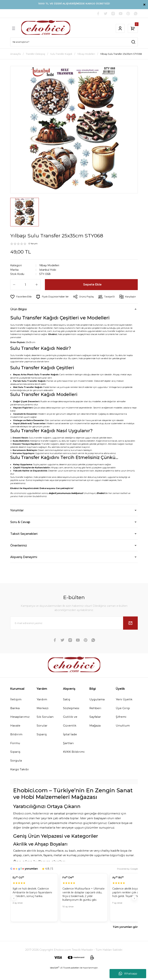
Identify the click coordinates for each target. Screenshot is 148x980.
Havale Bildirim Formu (16, 744)
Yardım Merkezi (43, 713)
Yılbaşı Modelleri (50, 266)
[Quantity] (25, 285)
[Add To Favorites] (21, 297)
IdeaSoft (55, 977)
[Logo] (46, 29)
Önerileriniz (19, 554)
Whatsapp (128, 974)
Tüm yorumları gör (125, 937)
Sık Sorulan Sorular (45, 730)
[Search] (74, 42)
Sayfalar (96, 726)
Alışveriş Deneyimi (24, 566)
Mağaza (95, 735)
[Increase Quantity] (37, 285)
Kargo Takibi (20, 779)
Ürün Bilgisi (19, 318)
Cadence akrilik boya (28, 860)
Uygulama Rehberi (97, 713)
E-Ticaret (66, 977)
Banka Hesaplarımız (20, 722)
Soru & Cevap (20, 531)
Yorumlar (17, 519)
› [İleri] (134, 908)
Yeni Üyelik (124, 708)
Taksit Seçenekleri (24, 543)
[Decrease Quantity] (14, 285)
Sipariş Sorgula (16, 766)
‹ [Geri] (14, 908)
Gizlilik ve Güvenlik (70, 730)
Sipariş (42, 744)
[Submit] (130, 632)
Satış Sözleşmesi (72, 713)
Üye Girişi (123, 717)
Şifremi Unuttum (123, 730)
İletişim (16, 708)
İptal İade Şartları (70, 748)
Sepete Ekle (92, 285)
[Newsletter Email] (74, 632)
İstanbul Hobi (48, 270)
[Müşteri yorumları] (74, 908)
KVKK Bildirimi (74, 761)
